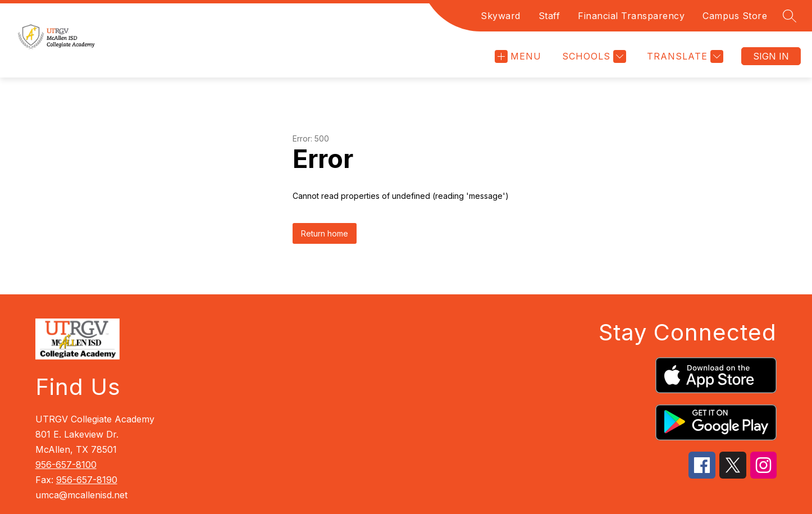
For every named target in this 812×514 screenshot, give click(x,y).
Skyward (501, 16)
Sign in (771, 56)
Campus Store (735, 16)
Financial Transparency (631, 16)
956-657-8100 (66, 465)
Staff (549, 16)
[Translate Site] (684, 56)
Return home (325, 233)
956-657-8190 (87, 480)
